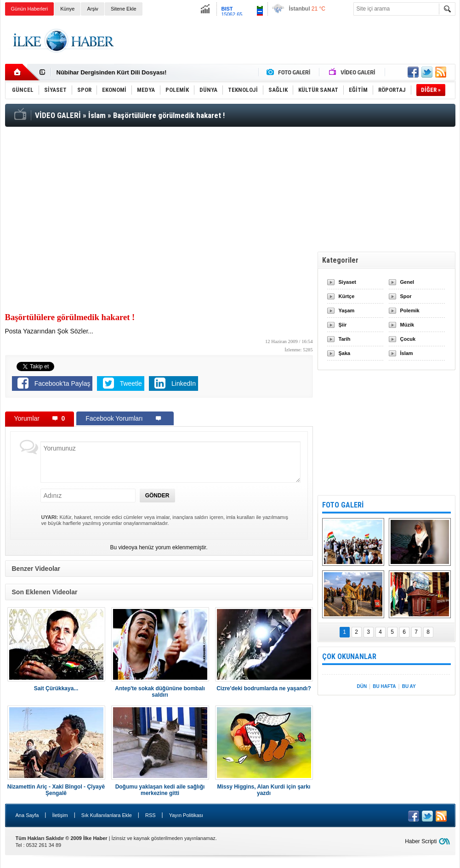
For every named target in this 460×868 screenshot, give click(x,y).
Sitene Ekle (124, 9)
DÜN (362, 686)
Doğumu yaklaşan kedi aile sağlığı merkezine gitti (160, 790)
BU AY (409, 686)
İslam (407, 353)
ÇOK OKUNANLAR (349, 657)
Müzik (407, 325)
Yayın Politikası (186, 815)
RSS (150, 815)
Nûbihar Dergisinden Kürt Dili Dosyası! (112, 72)
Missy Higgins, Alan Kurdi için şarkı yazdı (264, 790)
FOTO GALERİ (343, 505)
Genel (407, 282)
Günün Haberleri (30, 9)
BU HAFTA (384, 686)
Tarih (345, 339)
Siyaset (348, 282)
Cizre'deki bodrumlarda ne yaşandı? (264, 688)
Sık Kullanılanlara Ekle (107, 815)
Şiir (343, 325)
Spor (406, 296)
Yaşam (347, 310)
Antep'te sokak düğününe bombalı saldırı (160, 692)
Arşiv (92, 9)
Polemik (410, 310)
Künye (67, 9)
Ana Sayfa (27, 815)
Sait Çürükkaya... (56, 688)
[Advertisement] (288, 41)
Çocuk (408, 339)
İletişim (60, 815)
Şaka (345, 353)
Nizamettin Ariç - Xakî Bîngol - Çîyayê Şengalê (56, 790)
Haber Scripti (421, 841)
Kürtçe (347, 296)
